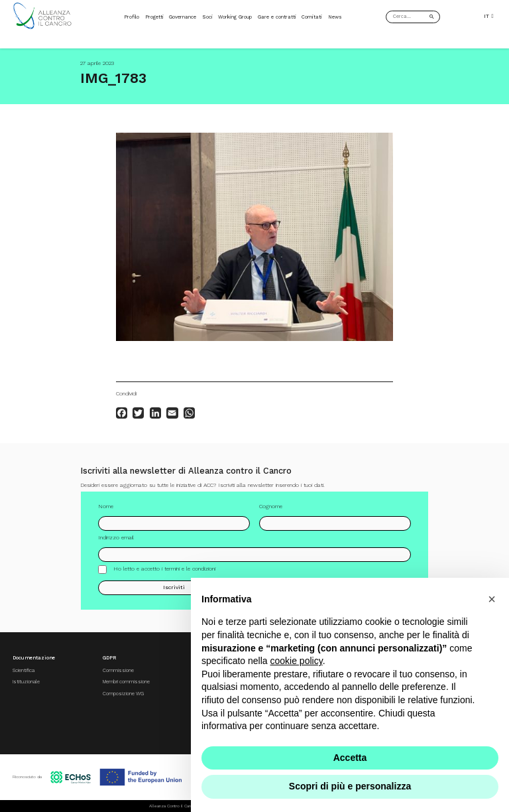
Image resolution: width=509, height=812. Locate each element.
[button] (492, 599)
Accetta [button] (350, 758)
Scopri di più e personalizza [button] (350, 786)
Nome (106, 511)
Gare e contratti (277, 17)
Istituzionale (26, 682)
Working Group (235, 17)
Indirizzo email (116, 542)
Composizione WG (123, 694)
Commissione (118, 670)
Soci (207, 17)
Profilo (132, 17)
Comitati (312, 17)
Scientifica (24, 670)
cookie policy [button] (297, 661)
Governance (183, 17)
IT (488, 16)
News (335, 17)
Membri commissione (126, 682)
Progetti (154, 17)
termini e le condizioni (190, 573)
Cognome (271, 511)
